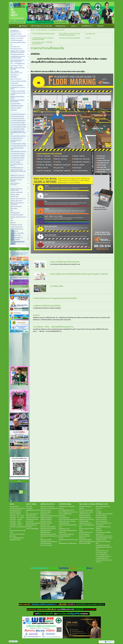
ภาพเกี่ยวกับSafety (42, 30)
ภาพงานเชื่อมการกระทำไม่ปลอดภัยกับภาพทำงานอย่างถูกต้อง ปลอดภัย (79, 274)
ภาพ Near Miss (57, 286)
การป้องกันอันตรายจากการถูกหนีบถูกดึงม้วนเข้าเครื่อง (55, 298)
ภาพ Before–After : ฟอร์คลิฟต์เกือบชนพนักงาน (53, 327)
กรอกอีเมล (13, 244)
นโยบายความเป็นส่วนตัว (18, 254)
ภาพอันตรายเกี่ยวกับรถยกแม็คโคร (47, 306)
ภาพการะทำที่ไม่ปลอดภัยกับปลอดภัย (65, 262)
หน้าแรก (33, 30)
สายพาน (36, 315)
